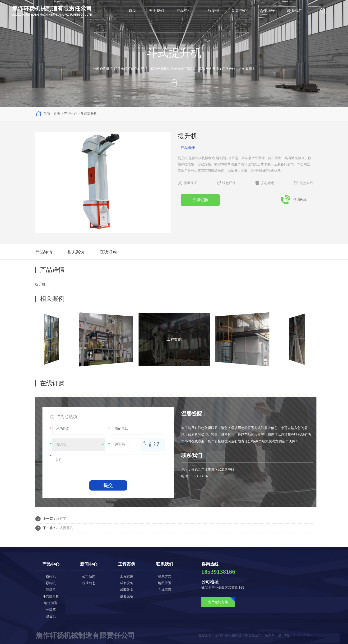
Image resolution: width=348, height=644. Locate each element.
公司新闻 (89, 576)
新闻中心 (239, 11)
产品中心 (184, 11)
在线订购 (108, 252)
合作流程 (267, 11)
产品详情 (44, 252)
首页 (132, 11)
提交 (108, 485)
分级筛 (51, 610)
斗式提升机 (89, 114)
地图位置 (165, 583)
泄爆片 (51, 590)
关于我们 (156, 11)
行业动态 (89, 583)
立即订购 (200, 200)
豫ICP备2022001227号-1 (295, 635)
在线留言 (165, 590)
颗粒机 (51, 583)
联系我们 (295, 11)
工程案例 (212, 11)
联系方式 (165, 576)
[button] (167, 182)
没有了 (61, 519)
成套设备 (127, 583)
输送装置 (51, 603)
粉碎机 (51, 576)
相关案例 (76, 252)
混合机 (51, 616)
